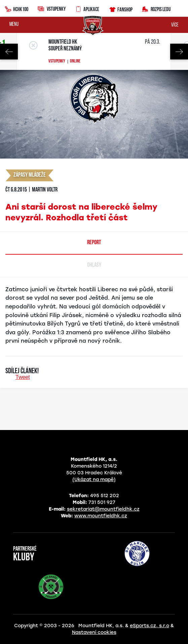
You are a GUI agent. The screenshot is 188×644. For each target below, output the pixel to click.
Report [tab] (94, 243)
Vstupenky (52, 9)
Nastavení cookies (94, 632)
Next (179, 52)
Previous (9, 52)
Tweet (23, 377)
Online (75, 61)
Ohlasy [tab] (94, 265)
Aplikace (87, 8)
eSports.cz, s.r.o (149, 626)
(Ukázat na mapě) (94, 480)
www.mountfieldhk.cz (101, 516)
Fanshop (121, 9)
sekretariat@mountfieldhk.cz (103, 509)
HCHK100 (16, 8)
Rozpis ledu (156, 9)
